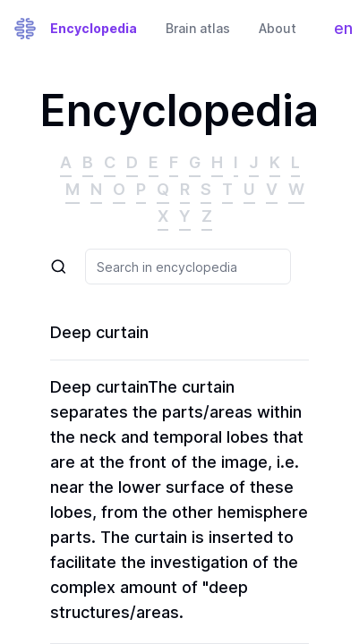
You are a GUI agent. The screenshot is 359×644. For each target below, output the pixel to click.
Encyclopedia (94, 28)
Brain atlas (198, 28)
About (278, 28)
